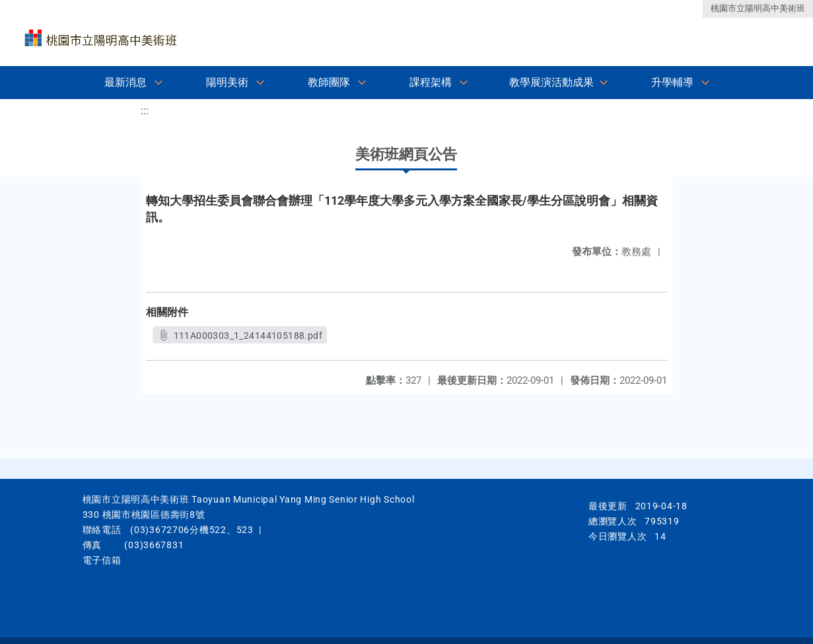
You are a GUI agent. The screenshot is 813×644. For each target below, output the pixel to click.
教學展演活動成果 (551, 82)
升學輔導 (672, 82)
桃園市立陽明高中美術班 (758, 8)
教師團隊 (329, 82)
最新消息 (125, 82)
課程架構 (431, 82)
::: (145, 111)
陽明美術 (227, 82)
